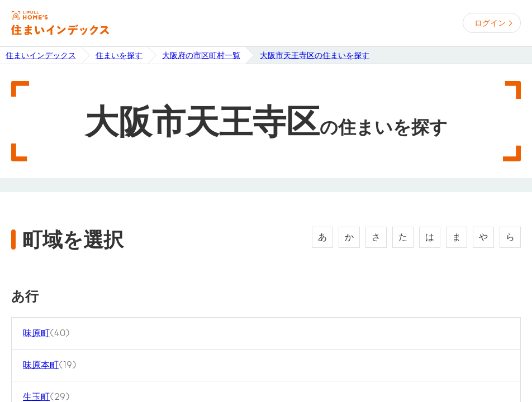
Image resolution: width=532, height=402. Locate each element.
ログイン (490, 23)
